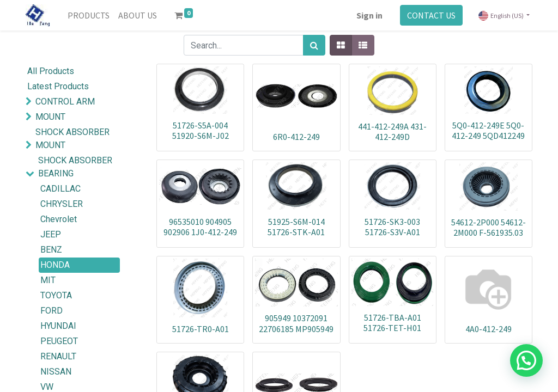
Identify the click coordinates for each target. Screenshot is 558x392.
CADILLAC (60, 189)
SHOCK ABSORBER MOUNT (72, 139)
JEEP (51, 234)
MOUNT (50, 117)
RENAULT (58, 356)
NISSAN (56, 372)
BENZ (51, 250)
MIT (48, 280)
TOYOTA (56, 295)
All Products (51, 71)
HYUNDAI (58, 326)
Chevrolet (59, 219)
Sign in (369, 15)
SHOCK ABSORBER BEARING (75, 167)
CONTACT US (431, 15)
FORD (51, 311)
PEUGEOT (59, 341)
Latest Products (58, 86)
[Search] (314, 45)
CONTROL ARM (65, 102)
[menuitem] (89, 15)
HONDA (55, 265)
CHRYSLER (62, 204)
